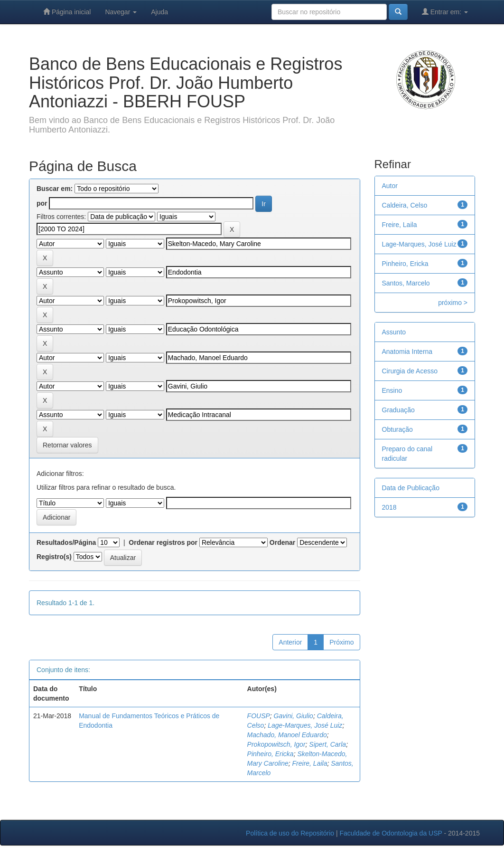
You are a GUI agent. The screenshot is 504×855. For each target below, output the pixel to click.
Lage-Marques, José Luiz (305, 725)
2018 (389, 507)
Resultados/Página (66, 542)
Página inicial (67, 12)
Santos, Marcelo (406, 283)
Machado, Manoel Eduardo (287, 735)
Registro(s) (54, 557)
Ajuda (159, 12)
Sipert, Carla (327, 744)
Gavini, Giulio (294, 716)
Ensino (392, 390)
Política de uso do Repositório (290, 833)
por (42, 203)
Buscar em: (55, 189)
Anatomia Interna (407, 351)
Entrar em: (445, 12)
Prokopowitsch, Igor (276, 744)
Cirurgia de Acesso (410, 371)
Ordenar (282, 542)
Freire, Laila (310, 763)
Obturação (397, 429)
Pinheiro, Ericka (271, 754)
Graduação (398, 410)
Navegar (121, 12)
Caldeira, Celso (405, 205)
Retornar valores (67, 445)
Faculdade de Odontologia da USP (391, 833)
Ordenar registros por (163, 542)
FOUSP (259, 716)
